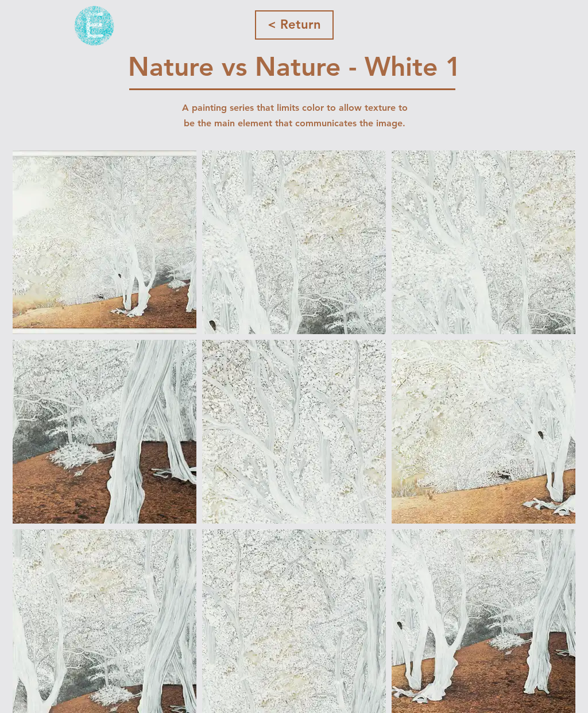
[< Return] (294, 25)
